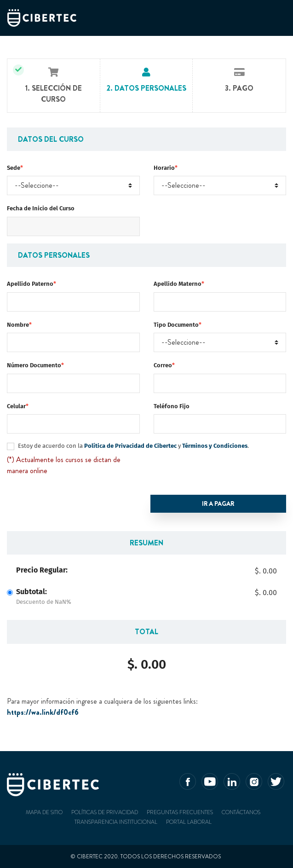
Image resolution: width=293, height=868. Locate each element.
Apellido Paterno (32, 284)
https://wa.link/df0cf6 (43, 712)
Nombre (19, 325)
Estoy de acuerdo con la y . (133, 446)
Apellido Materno (179, 284)
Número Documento (35, 365)
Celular (18, 406)
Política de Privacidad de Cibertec (130, 446)
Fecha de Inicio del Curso (41, 208)
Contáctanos (241, 812)
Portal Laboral (189, 822)
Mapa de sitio (44, 812)
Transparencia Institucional (116, 822)
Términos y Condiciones (215, 446)
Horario (166, 168)
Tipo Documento (178, 325)
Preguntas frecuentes (180, 812)
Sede (15, 168)
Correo (164, 365)
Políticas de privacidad (105, 812)
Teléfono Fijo (172, 406)
